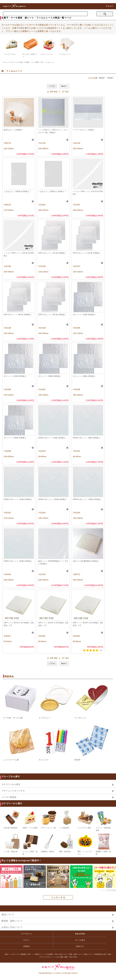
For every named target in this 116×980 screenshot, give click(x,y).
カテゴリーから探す (16, 62)
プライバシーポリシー (46, 957)
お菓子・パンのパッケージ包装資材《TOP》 (18, 954)
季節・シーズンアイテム (86, 844)
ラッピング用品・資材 (31, 844)
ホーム (5, 62)
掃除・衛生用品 (67, 843)
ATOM (75, 957)
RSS (71, 957)
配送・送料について (76, 954)
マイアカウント (27, 934)
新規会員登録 (80, 934)
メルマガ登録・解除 (61, 957)
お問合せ (27, 946)
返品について (88, 954)
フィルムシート (65, 54)
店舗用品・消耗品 (49, 843)
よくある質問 (49, 954)
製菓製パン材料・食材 (104, 844)
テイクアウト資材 (86, 819)
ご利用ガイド (38, 954)
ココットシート (47, 54)
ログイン (27, 940)
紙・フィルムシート (48, 62)
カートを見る (80, 940)
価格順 (101, 78)
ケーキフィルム (10, 54)
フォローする (58, 897)
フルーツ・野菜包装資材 (104, 821)
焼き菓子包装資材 (12, 819)
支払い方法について (61, 954)
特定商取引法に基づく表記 (103, 954)
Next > (64, 86)
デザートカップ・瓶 (49, 819)
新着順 (110, 78)
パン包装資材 (67, 819)
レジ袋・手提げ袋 (12, 843)
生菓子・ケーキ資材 (32, 62)
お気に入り (80, 946)
